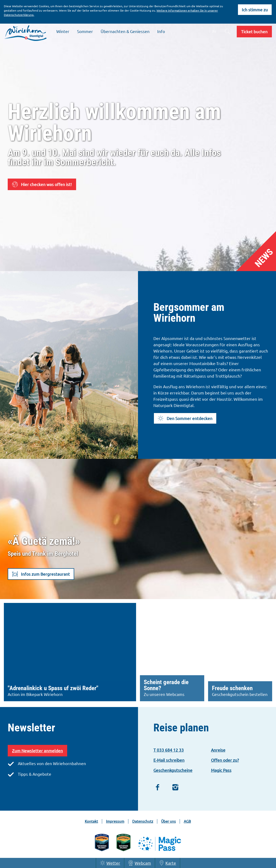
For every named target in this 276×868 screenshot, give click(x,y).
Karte (168, 863)
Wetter (110, 863)
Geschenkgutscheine (173, 770)
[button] (254, 32)
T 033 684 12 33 (169, 750)
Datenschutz (143, 821)
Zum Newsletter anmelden (37, 751)
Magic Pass (221, 770)
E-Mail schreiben (169, 760)
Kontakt (91, 821)
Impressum (115, 821)
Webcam (140, 863)
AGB (187, 821)
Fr (214, 31)
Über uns (168, 821)
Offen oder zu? (225, 760)
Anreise (218, 750)
